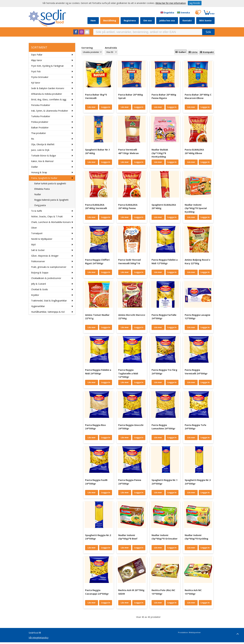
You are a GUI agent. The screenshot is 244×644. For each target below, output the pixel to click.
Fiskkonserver (38, 261)
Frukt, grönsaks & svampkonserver (49, 267)
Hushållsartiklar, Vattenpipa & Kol (48, 312)
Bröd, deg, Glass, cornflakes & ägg (49, 99)
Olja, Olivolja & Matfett (43, 144)
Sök (208, 32)
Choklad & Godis (40, 289)
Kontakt (187, 20)
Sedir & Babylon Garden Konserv (48, 88)
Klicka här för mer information (171, 3)
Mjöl (33, 244)
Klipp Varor (37, 60)
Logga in (106, 107)
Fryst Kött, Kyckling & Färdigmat (47, 66)
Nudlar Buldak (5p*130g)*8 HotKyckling (160, 153)
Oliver (34, 228)
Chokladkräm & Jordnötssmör (46, 278)
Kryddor (35, 295)
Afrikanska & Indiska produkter (47, 94)
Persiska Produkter (41, 105)
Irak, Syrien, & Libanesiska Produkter (50, 111)
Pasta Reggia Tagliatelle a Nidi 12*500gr (128, 373)
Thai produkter (39, 133)
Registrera (130, 20)
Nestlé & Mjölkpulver (42, 239)
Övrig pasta (40, 205)
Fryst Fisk (36, 71)
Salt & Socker (38, 250)
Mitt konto (205, 20)
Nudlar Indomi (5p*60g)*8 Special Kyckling (196, 208)
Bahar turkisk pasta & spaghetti (50, 183)
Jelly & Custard (38, 284)
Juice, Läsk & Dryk (40, 150)
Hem (93, 20)
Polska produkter (40, 122)
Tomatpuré (37, 233)
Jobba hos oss (167, 20)
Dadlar (34, 167)
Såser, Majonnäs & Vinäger (45, 256)
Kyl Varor (36, 83)
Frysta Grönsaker (40, 77)
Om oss (148, 20)
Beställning (110, 20)
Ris (33, 139)
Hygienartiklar (38, 306)
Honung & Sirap (39, 172)
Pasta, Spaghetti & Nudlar (44, 178)
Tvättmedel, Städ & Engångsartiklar (49, 301)
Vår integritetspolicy (39, 638)
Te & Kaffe (37, 211)
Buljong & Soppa (40, 273)
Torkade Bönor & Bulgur (44, 156)
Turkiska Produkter (41, 116)
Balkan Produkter (40, 128)
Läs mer (92, 107)
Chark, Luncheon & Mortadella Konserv (51, 222)
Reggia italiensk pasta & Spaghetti (51, 200)
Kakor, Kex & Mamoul (42, 161)
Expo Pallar (37, 55)
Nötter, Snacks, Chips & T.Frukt (47, 216)
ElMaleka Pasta (42, 189)
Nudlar (38, 194)
